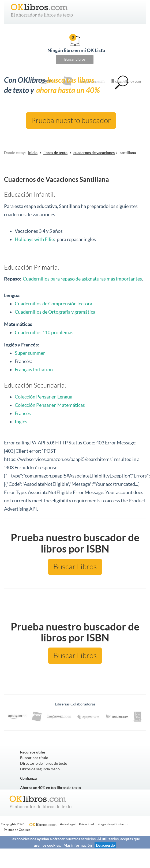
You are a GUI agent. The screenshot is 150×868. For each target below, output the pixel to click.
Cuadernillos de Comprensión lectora (53, 304)
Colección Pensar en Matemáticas (50, 405)
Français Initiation (34, 370)
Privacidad (87, 824)
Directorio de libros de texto (44, 763)
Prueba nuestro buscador (71, 121)
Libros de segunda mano (40, 769)
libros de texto (55, 153)
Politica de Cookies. (17, 830)
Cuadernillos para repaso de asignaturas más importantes (82, 279)
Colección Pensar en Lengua (44, 397)
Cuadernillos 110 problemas (44, 332)
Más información (78, 845)
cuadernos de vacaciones (94, 153)
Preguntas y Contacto (112, 824)
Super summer (30, 353)
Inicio (33, 153)
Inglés (21, 422)
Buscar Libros (75, 59)
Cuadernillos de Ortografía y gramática (55, 312)
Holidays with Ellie (34, 239)
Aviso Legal (68, 824)
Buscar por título (34, 758)
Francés (23, 413)
